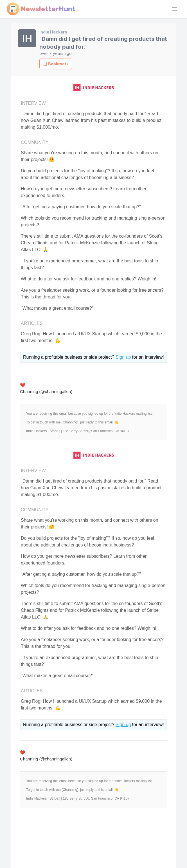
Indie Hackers (53, 32)
